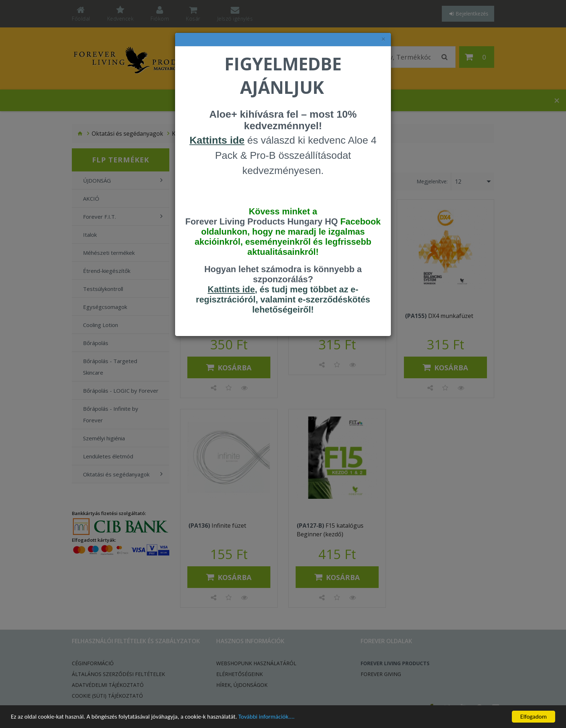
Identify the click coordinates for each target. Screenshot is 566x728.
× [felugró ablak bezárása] (383, 39)
